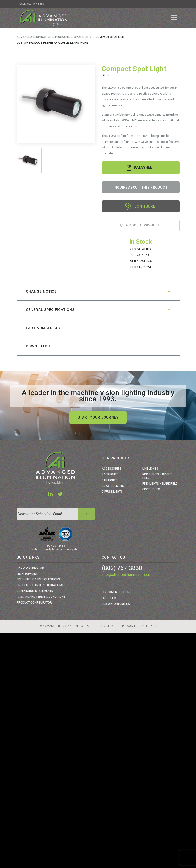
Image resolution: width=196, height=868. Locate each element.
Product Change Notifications (40, 585)
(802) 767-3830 (122, 568)
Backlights (110, 474)
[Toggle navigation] (174, 18)
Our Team (109, 598)
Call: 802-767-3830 (32, 4)
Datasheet (141, 168)
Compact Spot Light (134, 69)
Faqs (153, 626)
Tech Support (27, 574)
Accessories (111, 469)
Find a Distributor (30, 568)
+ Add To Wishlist (141, 225)
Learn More (79, 43)
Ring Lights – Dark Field (160, 484)
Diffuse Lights (112, 492)
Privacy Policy (133, 626)
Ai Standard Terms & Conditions (41, 597)
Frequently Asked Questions (38, 579)
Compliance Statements (35, 591)
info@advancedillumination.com (126, 575)
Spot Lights (151, 489)
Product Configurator (34, 603)
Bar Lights (110, 480)
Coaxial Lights (113, 486)
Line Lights (150, 469)
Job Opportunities (116, 604)
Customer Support (116, 592)
